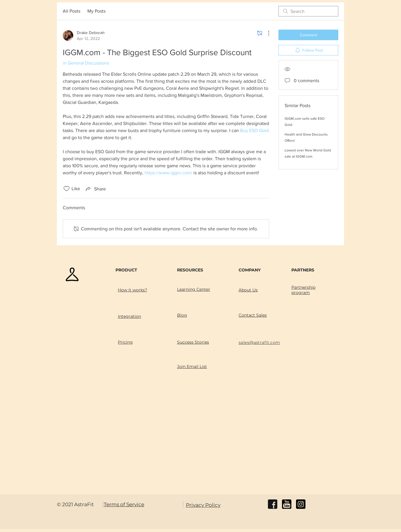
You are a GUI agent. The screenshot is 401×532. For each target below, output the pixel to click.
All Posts (72, 11)
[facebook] (273, 504)
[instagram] (301, 504)
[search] (308, 11)
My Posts (96, 11)
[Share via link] (95, 189)
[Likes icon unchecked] (67, 189)
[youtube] (287, 504)
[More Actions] (266, 33)
